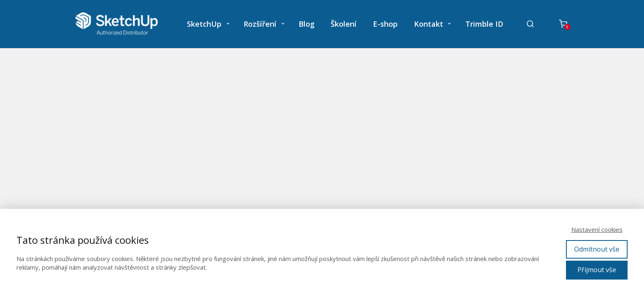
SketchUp (204, 24)
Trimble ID (484, 24)
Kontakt (429, 24)
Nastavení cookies (597, 229)
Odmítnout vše (597, 249)
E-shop (385, 24)
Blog (307, 24)
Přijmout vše (597, 270)
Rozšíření (260, 24)
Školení (344, 24)
